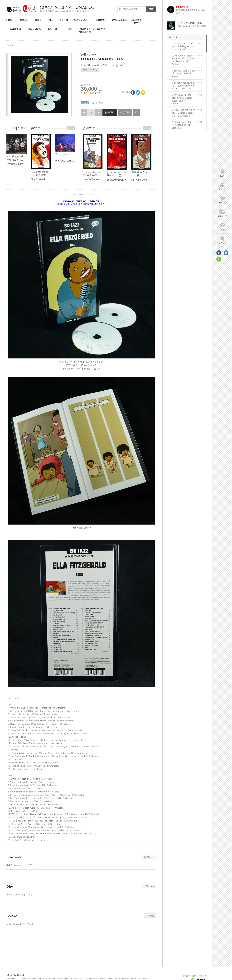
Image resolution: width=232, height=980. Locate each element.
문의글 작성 (149, 886)
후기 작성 (150, 916)
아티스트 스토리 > (90, 70)
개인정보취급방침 (189, 976)
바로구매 (125, 113)
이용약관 (203, 976)
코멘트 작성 (149, 857)
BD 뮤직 (99, 103)
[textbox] (81, 283)
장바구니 (110, 113)
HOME (10, 20)
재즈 (92, 103)
